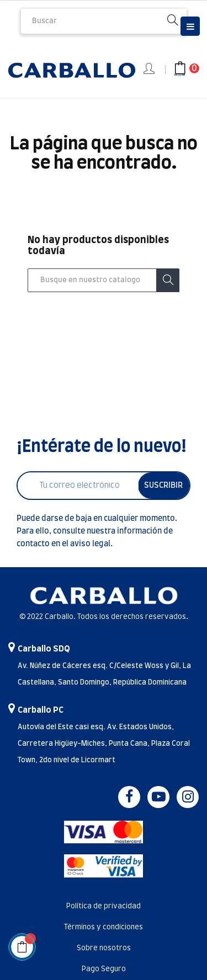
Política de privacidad (104, 906)
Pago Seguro (104, 969)
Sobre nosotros (104, 948)
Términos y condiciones (104, 927)
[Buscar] (104, 281)
